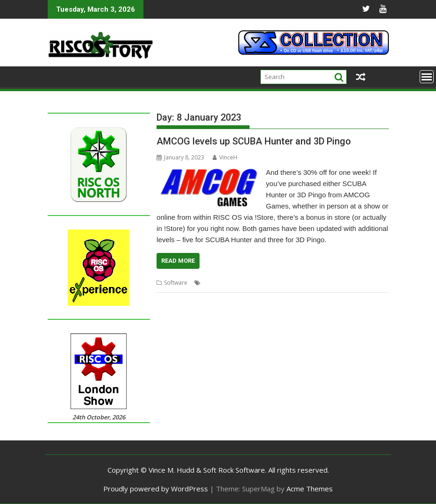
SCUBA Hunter (296, 283)
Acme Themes (310, 489)
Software (176, 283)
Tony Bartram (336, 283)
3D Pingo (215, 283)
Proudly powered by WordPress (156, 489)
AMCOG (241, 283)
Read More (178, 261)
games (264, 283)
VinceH (225, 157)
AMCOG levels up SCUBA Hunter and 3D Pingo (254, 141)
